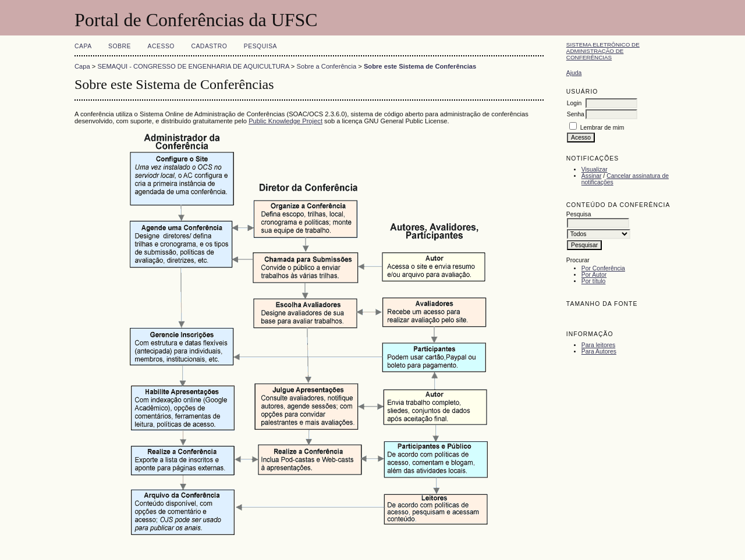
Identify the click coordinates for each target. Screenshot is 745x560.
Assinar (592, 176)
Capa (83, 46)
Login (574, 103)
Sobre (120, 46)
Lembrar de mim (602, 128)
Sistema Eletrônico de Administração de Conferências (603, 51)
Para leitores (598, 345)
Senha (576, 114)
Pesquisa (260, 46)
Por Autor (594, 275)
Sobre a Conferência (327, 66)
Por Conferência (603, 268)
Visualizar (595, 170)
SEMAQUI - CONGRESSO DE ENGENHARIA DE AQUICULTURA (194, 66)
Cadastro (209, 46)
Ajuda (574, 73)
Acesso (161, 46)
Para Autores (599, 352)
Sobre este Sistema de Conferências (420, 66)
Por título (594, 281)
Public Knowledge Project (285, 121)
